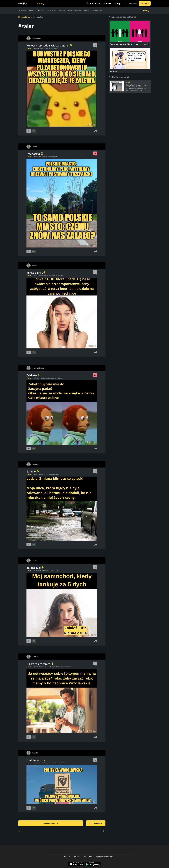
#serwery (50, 276)
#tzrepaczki (54, 157)
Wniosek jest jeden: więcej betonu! (49, 45)
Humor (32, 10)
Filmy (108, 3)
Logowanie (133, 3)
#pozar (36, 763)
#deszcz (42, 378)
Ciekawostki (51, 10)
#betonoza (50, 48)
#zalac (56, 48)
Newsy (87, 10)
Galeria (40, 10)
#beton (36, 157)
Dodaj (41, 3)
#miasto (37, 48)
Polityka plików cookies (104, 857)
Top (119, 3)
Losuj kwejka (96, 823)
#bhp (36, 276)
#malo (53, 571)
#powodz (43, 48)
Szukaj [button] (146, 10)
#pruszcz (42, 157)
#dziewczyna (46, 571)
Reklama (77, 857)
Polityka (62, 10)
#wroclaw (46, 667)
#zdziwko (60, 378)
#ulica (41, 474)
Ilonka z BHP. (36, 273)
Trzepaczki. (35, 154)
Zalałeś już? (35, 568)
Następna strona (51, 823)
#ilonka (61, 276)
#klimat (46, 474)
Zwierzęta (22, 10)
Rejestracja (145, 3)
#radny (36, 474)
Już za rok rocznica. (40, 664)
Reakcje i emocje (74, 10)
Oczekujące (94, 3)
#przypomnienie (61, 667)
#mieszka (52, 474)
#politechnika (42, 276)
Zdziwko (33, 375)
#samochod (38, 571)
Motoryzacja (97, 10)
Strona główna (24, 17)
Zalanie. (33, 471)
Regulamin (88, 857)
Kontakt (67, 857)
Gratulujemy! (36, 760)
